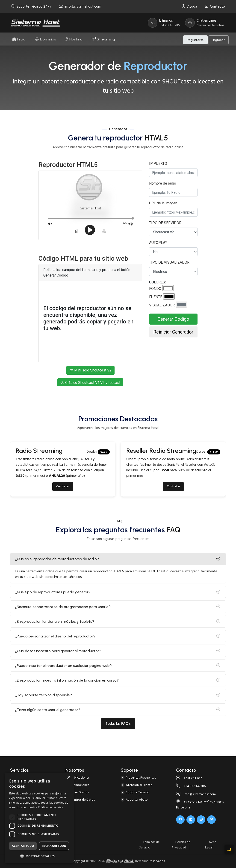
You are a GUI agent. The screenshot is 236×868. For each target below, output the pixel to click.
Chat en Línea (189, 778)
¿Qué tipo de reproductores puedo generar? (53, 592)
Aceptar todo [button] (23, 846)
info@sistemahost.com (80, 6)
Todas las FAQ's (118, 724)
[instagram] (201, 820)
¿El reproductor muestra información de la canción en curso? (67, 680)
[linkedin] (191, 820)
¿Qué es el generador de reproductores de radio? (57, 559)
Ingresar (219, 39)
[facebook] (180, 820)
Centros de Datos (83, 800)
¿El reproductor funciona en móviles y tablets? (55, 621)
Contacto (215, 6)
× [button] (69, 778)
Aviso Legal (211, 845)
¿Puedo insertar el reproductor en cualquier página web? (63, 666)
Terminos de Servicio (149, 845)
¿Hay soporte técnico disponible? (43, 695)
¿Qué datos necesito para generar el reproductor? (58, 651)
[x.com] (211, 820)
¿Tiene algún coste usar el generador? (48, 710)
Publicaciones (80, 778)
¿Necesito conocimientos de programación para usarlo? (63, 607)
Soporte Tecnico (138, 792)
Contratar (63, 486)
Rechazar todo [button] (54, 846)
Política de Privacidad (181, 845)
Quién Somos (80, 792)
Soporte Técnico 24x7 (31, 6)
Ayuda (189, 6)
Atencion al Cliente (139, 785)
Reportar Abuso (137, 800)
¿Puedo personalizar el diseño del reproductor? (55, 636)
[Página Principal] (36, 23)
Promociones (80, 785)
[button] (39, 856)
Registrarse (195, 39)
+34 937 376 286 (191, 786)
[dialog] (39, 818)
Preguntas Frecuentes (141, 778)
